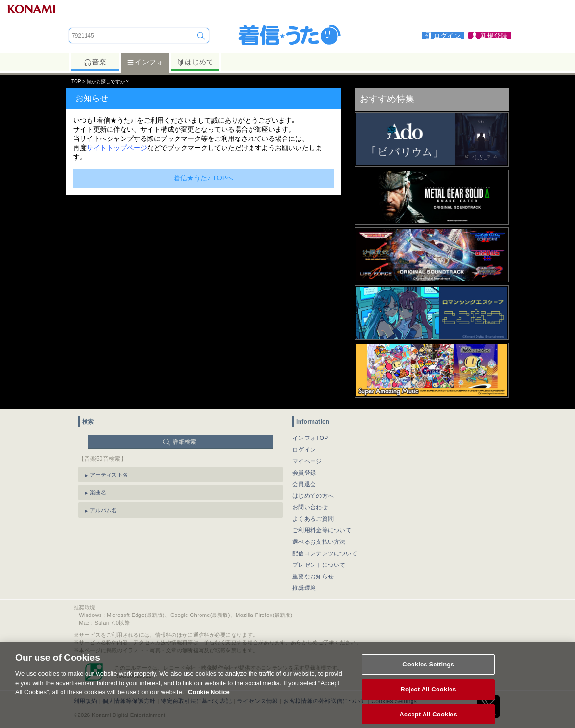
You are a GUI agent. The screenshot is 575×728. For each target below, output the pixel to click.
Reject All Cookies (428, 695)
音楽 (95, 62)
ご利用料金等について (322, 530)
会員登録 (304, 473)
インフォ (145, 62)
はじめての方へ (313, 496)
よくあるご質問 (313, 519)
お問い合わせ (310, 507)
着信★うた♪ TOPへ (204, 178)
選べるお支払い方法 (319, 542)
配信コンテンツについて (325, 553)
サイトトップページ (117, 148)
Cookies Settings (428, 671)
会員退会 (304, 484)
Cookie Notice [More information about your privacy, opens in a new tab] (209, 698)
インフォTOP (310, 438)
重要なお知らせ (313, 577)
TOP (76, 82)
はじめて (195, 62)
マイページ (307, 461)
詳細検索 (184, 442)
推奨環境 (304, 588)
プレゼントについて (319, 565)
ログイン (304, 450)
